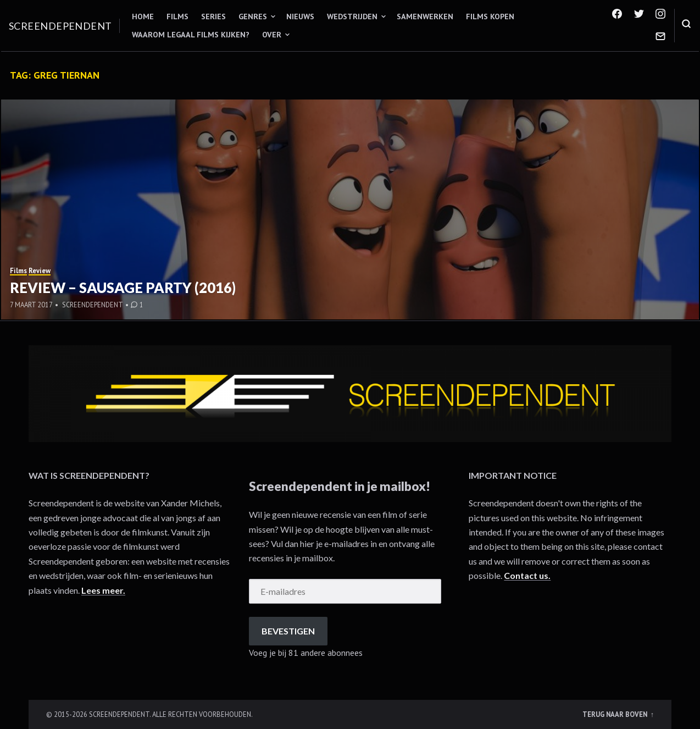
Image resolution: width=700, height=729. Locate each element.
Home (143, 16)
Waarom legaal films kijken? (191, 35)
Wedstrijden (352, 16)
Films (177, 16)
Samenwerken (425, 16)
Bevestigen (288, 631)
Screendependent (60, 26)
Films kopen (490, 16)
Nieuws (300, 16)
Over (272, 35)
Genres (253, 16)
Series (213, 16)
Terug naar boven (616, 714)
